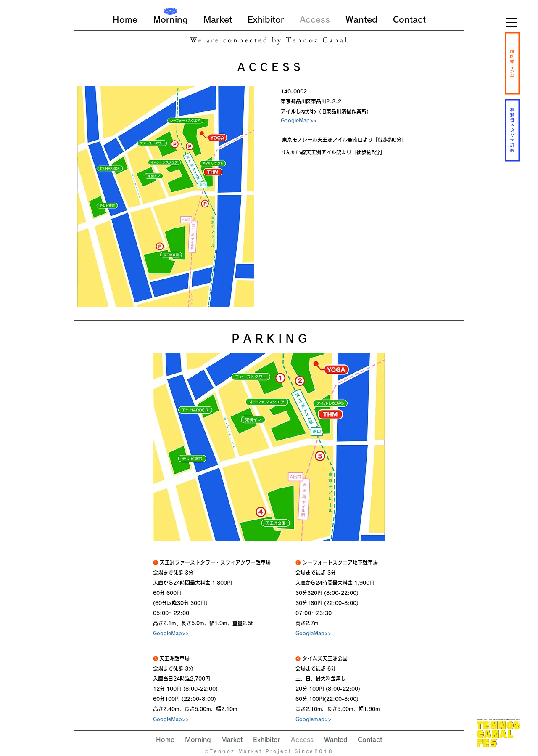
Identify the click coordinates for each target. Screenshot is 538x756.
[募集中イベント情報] (512, 130)
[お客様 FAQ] (512, 63)
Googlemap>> (313, 719)
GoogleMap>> (171, 633)
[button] (512, 22)
